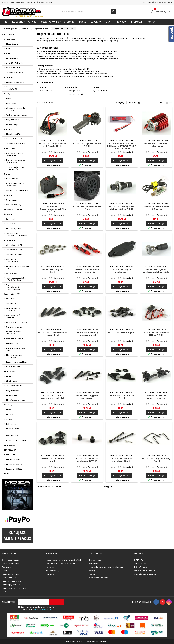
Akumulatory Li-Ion (14, 255)
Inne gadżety (12, 436)
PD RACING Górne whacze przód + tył (53, 334)
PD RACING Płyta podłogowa (122, 271)
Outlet (7, 474)
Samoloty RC (12, 179)
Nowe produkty (52, 571)
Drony (83, 22)
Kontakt (152, 22)
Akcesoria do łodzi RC (16, 144)
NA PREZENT (10, 455)
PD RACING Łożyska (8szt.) (53, 271)
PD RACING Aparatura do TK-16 (87, 145)
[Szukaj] (87, 12)
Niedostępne (75, 94)
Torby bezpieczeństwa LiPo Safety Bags (16, 279)
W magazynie (76, 91)
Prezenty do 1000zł (14, 464)
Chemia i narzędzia (14, 339)
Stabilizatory (12, 381)
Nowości (121, 22)
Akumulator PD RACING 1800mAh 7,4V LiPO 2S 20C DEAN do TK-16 (122, 146)
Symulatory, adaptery (16, 327)
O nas (109, 22)
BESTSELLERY (10, 450)
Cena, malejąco (145, 103)
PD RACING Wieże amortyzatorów (156, 397)
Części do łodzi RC (14, 139)
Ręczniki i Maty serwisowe (13, 430)
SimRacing (9, 39)
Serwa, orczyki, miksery (17, 322)
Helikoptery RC (11, 148)
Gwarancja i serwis (10, 564)
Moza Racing (12, 44)
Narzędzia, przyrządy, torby (16, 349)
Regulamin (7, 567)
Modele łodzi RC (13, 134)
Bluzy (8, 410)
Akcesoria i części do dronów (16, 109)
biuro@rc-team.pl (44, 2)
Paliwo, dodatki (13, 367)
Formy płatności (9, 578)
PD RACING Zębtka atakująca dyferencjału (156, 271)
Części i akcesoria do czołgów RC (16, 88)
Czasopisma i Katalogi (16, 440)
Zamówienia (95, 564)
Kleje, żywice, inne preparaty (14, 356)
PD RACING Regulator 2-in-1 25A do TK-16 (53, 145)
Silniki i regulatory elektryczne (14, 309)
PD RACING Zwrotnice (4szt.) (53, 460)
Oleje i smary (12, 343)
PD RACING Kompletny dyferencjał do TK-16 (122, 208)
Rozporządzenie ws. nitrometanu (60, 564)
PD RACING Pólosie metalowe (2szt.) (122, 460)
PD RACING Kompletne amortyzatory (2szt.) (87, 271)
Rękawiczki (11, 424)
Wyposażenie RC (12, 294)
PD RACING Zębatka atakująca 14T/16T (87, 460)
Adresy (92, 571)
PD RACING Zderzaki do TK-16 (122, 397)
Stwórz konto (166, 2)
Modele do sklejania (14, 209)
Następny (108, 487)
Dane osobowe (96, 560)
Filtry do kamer (13, 120)
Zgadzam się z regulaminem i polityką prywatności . (38, 608)
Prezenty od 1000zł (14, 469)
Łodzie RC (96, 22)
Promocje (50, 567)
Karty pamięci (12, 125)
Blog (4, 592)
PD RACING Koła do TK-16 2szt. (87, 208)
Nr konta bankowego (11, 581)
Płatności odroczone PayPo (14, 588)
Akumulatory (10, 240)
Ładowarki (9, 214)
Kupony (92, 574)
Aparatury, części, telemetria (14, 316)
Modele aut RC (13, 58)
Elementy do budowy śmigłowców (16, 161)
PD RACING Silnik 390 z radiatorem (156, 145)
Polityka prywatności (11, 585)
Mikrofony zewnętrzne (16, 400)
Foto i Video (10, 372)
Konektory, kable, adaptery (14, 333)
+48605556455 (18, 2)
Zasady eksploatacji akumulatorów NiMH (64, 560)
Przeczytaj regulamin (41, 609)
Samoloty (9, 174)
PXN (8, 49)
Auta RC (32, 22)
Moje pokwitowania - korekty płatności (106, 567)
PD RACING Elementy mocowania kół (87, 334)
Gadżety (8, 405)
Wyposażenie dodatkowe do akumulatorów (13, 287)
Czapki (9, 419)
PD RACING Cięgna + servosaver (87, 397)
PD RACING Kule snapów (122, 333)
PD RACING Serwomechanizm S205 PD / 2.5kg (53, 209)
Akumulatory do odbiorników (13, 260)
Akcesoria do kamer (15, 386)
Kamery (10, 376)
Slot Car (8, 195)
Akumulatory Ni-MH (15, 250)
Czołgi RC (69, 22)
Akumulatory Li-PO (14, 245)
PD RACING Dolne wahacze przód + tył (53, 397)
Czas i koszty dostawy (12, 560)
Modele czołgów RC (15, 82)
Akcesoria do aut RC (15, 73)
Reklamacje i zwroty (11, 574)
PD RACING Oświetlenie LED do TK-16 (156, 334)
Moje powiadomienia (98, 578)
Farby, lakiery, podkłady (17, 362)
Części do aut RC (50, 22)
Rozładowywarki (14, 229)
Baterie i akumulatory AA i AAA (17, 267)
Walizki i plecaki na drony (17, 115)
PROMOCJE (137, 22)
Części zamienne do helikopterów (15, 168)
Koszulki (10, 414)
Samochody (12, 200)
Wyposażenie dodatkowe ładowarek (17, 234)
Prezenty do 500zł (14, 459)
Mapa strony (51, 574)
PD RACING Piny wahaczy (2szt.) (156, 460)
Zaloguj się (152, 2)
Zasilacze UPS (12, 273)
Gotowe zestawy (14, 205)
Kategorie (17, 22)
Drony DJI (10, 99)
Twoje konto (97, 554)
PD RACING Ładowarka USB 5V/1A (156, 208)
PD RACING (46, 91)
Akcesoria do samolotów (17, 190)
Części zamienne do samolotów (15, 185)
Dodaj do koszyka (53, 160)
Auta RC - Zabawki (14, 63)
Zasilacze (11, 224)
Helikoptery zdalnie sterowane (15, 154)
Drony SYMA (11, 103)
